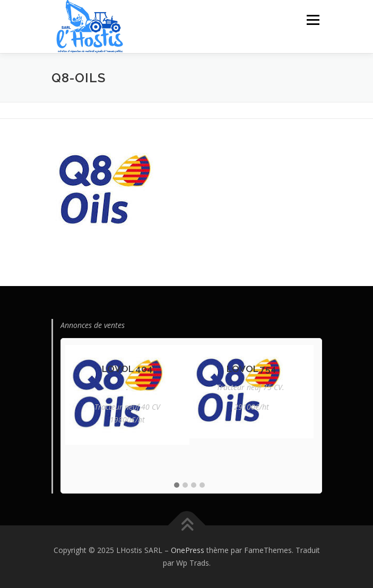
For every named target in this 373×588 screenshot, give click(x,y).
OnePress (188, 550)
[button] (177, 486)
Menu (312, 20)
